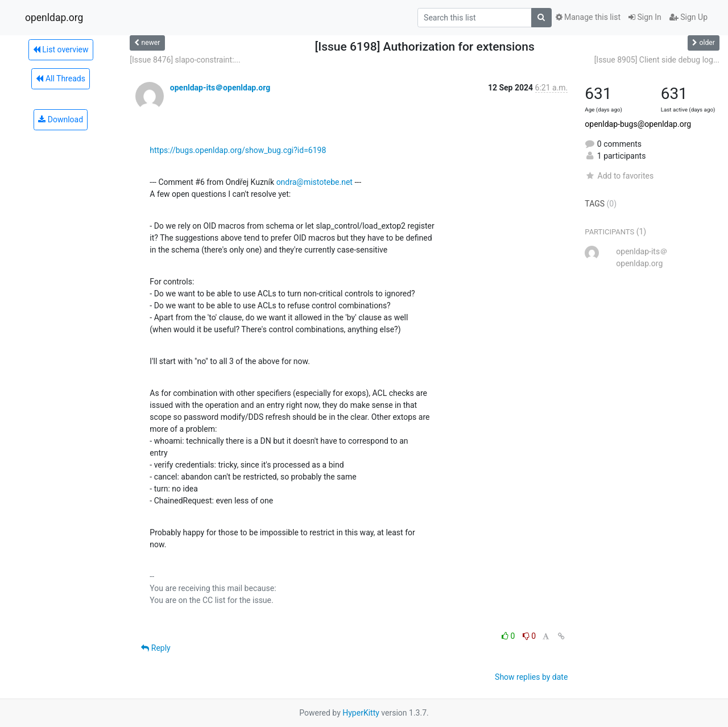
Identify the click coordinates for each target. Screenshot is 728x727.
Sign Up (688, 17)
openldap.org (54, 18)
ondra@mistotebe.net (315, 182)
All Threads (60, 79)
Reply (156, 648)
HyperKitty (361, 713)
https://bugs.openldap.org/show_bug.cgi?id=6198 (238, 150)
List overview (61, 49)
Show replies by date (531, 677)
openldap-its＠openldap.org (220, 88)
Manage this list (588, 17)
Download (61, 119)
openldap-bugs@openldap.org (638, 124)
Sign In (645, 17)
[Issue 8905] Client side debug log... (657, 60)
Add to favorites (619, 176)
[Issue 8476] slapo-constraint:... (185, 60)
